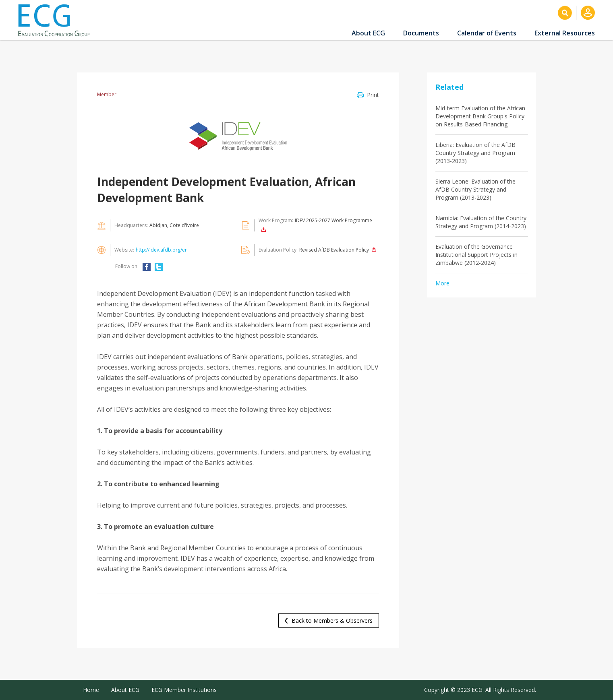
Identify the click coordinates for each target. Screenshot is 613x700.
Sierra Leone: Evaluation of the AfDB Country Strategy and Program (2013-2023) (475, 189)
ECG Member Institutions (184, 690)
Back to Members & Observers (332, 621)
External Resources (565, 33)
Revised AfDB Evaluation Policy (334, 250)
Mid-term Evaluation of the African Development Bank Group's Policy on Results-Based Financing (480, 116)
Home (91, 690)
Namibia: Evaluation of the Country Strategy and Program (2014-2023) (481, 222)
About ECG (368, 33)
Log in (588, 13)
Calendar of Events (487, 33)
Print (373, 95)
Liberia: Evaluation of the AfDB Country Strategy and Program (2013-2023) (475, 153)
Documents (421, 33)
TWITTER (159, 267)
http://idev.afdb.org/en (162, 250)
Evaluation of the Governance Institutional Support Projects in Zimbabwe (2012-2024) (476, 255)
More (442, 283)
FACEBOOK (147, 267)
